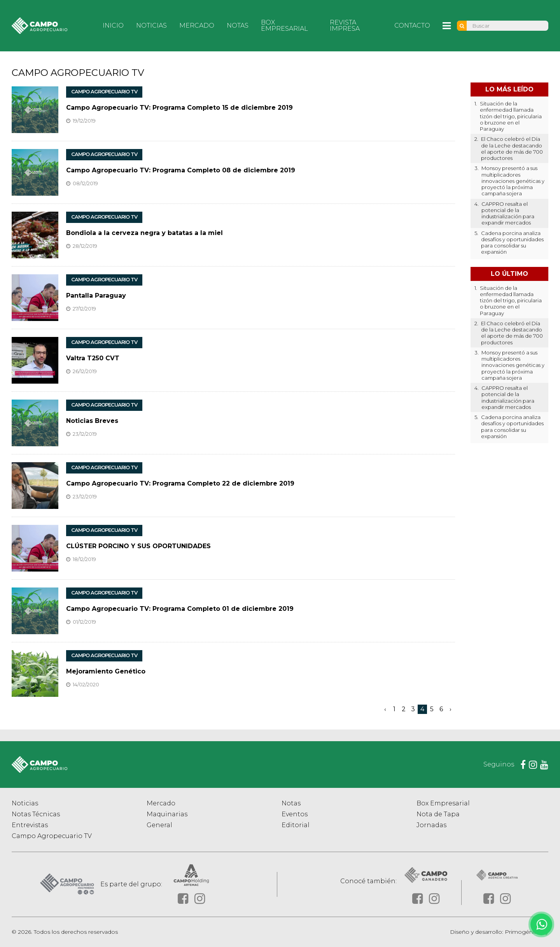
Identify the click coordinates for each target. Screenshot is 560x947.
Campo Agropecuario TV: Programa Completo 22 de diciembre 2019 (180, 483)
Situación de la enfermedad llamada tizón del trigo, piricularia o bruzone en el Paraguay (511, 116)
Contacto (412, 25)
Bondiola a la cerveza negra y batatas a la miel (144, 233)
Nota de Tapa (438, 814)
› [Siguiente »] (451, 709)
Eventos (295, 814)
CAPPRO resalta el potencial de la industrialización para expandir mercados (508, 213)
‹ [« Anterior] (385, 709)
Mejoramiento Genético (106, 671)
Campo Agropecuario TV (52, 836)
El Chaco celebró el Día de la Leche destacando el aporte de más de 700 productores (512, 148)
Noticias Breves (92, 421)
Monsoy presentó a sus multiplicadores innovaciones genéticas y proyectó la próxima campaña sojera (513, 181)
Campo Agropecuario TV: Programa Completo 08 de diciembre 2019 (181, 170)
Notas (238, 25)
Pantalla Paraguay (96, 295)
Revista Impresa (345, 25)
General (159, 825)
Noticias (151, 25)
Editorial (296, 825)
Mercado (197, 25)
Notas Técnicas (36, 814)
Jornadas (431, 825)
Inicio (113, 25)
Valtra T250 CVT (93, 358)
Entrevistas (30, 825)
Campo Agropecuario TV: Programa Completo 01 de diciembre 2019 (180, 609)
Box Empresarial (284, 25)
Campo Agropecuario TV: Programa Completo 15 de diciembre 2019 (179, 108)
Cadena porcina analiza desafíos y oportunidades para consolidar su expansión (512, 243)
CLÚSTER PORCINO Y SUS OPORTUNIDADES (138, 546)
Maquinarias (167, 814)
